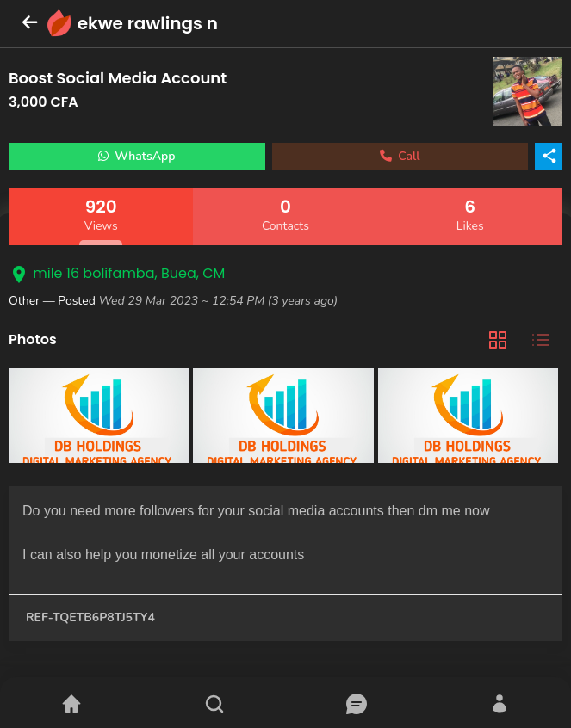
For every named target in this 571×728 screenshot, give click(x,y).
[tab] (498, 340)
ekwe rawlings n (148, 23)
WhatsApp (137, 156)
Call (400, 156)
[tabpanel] (285, 418)
